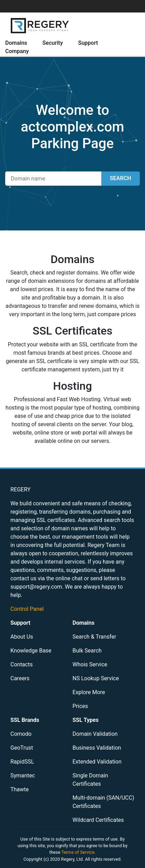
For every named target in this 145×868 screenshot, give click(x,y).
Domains (16, 43)
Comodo (21, 734)
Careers (20, 678)
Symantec (23, 776)
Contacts (22, 664)
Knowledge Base (31, 651)
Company (17, 51)
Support (88, 43)
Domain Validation (95, 734)
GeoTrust (22, 748)
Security (53, 43)
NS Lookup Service (96, 678)
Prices (80, 706)
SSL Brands (25, 720)
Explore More (89, 692)
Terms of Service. (79, 852)
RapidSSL (22, 762)
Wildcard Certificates (98, 820)
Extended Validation (97, 762)
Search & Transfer (94, 637)
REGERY (20, 490)
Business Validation (97, 748)
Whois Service (90, 664)
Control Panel (27, 609)
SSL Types (86, 720)
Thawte (20, 789)
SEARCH (121, 178)
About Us (22, 637)
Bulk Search (87, 651)
